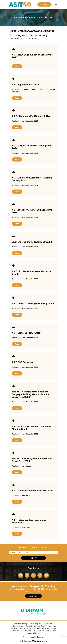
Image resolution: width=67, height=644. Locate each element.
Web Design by (33, 641)
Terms (25, 637)
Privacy (31, 637)
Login (44, 4)
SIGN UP (34, 558)
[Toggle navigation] (56, 4)
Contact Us (33, 596)
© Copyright (40, 637)
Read (17, 66)
